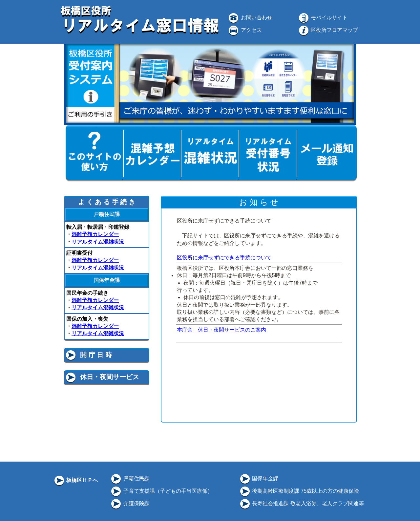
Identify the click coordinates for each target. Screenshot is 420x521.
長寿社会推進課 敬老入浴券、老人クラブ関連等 (301, 503)
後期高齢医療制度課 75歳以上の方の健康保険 (299, 491)
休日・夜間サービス (102, 377)
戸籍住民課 (130, 478)
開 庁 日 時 (88, 355)
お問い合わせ (250, 18)
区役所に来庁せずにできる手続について (224, 258)
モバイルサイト (323, 18)
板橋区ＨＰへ (75, 480)
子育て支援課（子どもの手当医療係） (161, 491)
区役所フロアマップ (328, 30)
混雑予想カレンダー (95, 234)
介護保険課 (130, 503)
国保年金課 (259, 478)
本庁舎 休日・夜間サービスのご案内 (221, 330)
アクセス (244, 30)
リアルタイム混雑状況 (98, 242)
